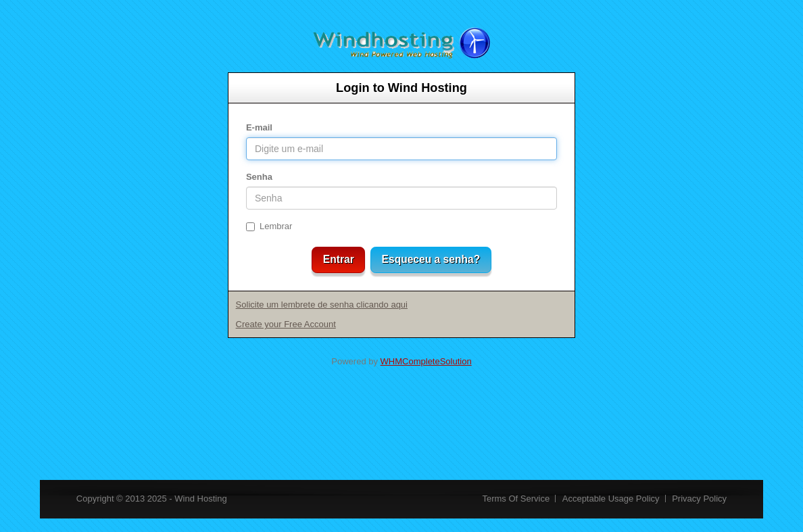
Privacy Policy (699, 499)
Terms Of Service (516, 499)
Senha (259, 177)
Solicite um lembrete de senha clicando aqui (322, 305)
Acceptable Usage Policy (611, 499)
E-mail (259, 127)
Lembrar (269, 226)
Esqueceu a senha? (431, 259)
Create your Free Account (286, 324)
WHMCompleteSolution (426, 361)
